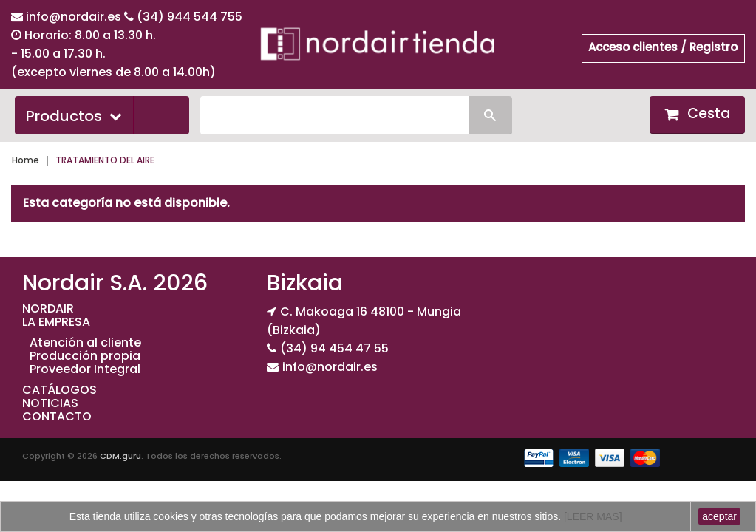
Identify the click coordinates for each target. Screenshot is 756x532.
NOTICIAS (50, 403)
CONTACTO (57, 416)
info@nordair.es (75, 17)
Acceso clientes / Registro (663, 47)
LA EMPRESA (56, 322)
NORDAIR (48, 308)
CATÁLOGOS (59, 390)
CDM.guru (120, 456)
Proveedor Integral (85, 369)
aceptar (719, 516)
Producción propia (85, 356)
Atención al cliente (85, 342)
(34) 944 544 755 (190, 17)
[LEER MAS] (591, 516)
